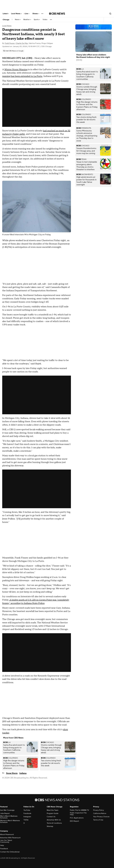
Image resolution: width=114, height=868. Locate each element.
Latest (6, 14)
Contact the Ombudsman (10, 852)
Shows (36, 14)
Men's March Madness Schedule (9, 817)
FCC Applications (77, 818)
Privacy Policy (99, 810)
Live (27, 14)
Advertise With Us (54, 820)
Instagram (27, 817)
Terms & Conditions (54, 823)
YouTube (27, 810)
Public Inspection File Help (78, 814)
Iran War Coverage (7, 810)
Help (2, 845)
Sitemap (50, 826)
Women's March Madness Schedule (10, 821)
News (18, 20)
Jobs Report (5, 813)
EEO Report (74, 821)
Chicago (6, 20)
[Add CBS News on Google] (13, 51)
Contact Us (51, 817)
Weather (27, 20)
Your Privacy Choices (101, 817)
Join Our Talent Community (6, 841)
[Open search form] (110, 14)
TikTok (26, 820)
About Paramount (7, 834)
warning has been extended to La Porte (22, 76)
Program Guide (53, 813)
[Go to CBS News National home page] (57, 14)
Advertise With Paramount (10, 838)
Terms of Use (98, 820)
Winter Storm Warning (16, 70)
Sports (37, 20)
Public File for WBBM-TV (79, 810)
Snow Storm (12, 773)
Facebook (27, 813)
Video (45, 20)
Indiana (23, 773)
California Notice (100, 813)
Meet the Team (53, 810)
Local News (16, 14)
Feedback (4, 849)
